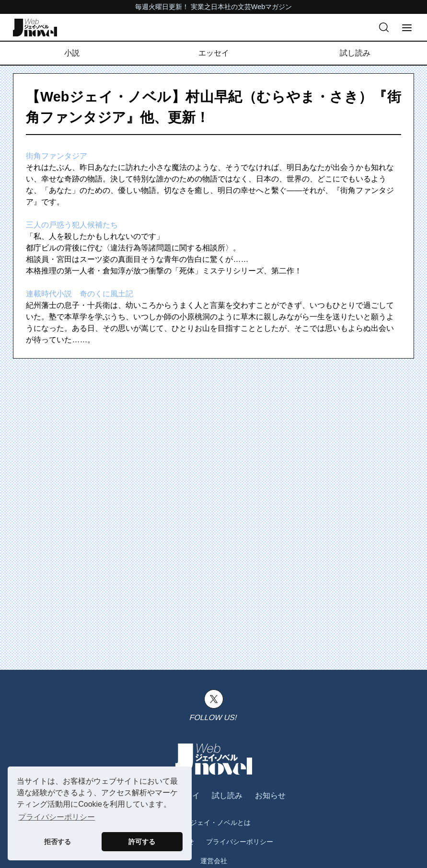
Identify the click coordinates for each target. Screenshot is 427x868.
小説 (72, 53)
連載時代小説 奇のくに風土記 (80, 294)
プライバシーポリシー (240, 842)
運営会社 (214, 861)
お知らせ (270, 795)
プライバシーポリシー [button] (57, 817)
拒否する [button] (58, 842)
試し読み (355, 53)
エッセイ (214, 53)
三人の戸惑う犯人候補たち (72, 225)
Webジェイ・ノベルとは (213, 823)
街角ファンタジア (57, 156)
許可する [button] (142, 842)
